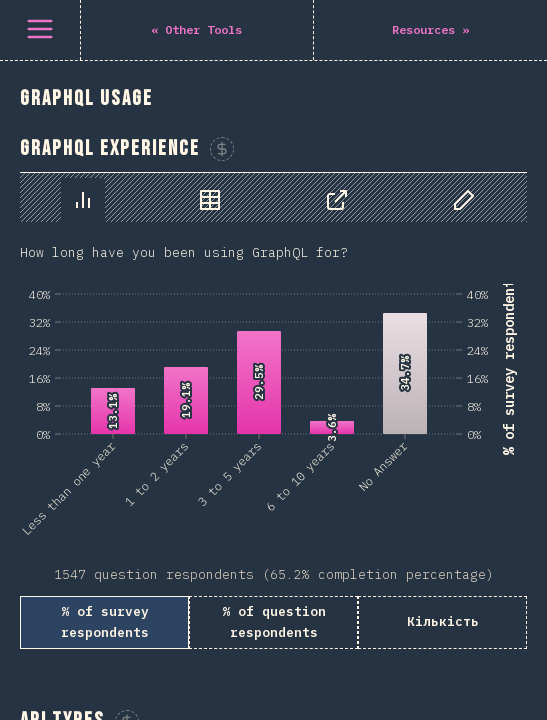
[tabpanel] (273, 411)
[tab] (83, 200)
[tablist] (273, 197)
